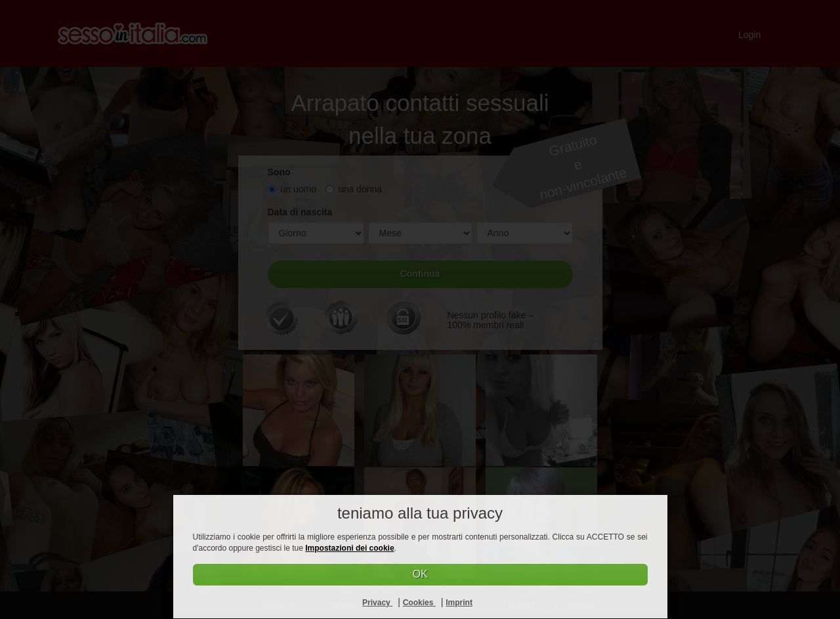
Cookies (419, 603)
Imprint (459, 603)
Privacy (377, 603)
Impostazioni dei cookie (349, 548)
